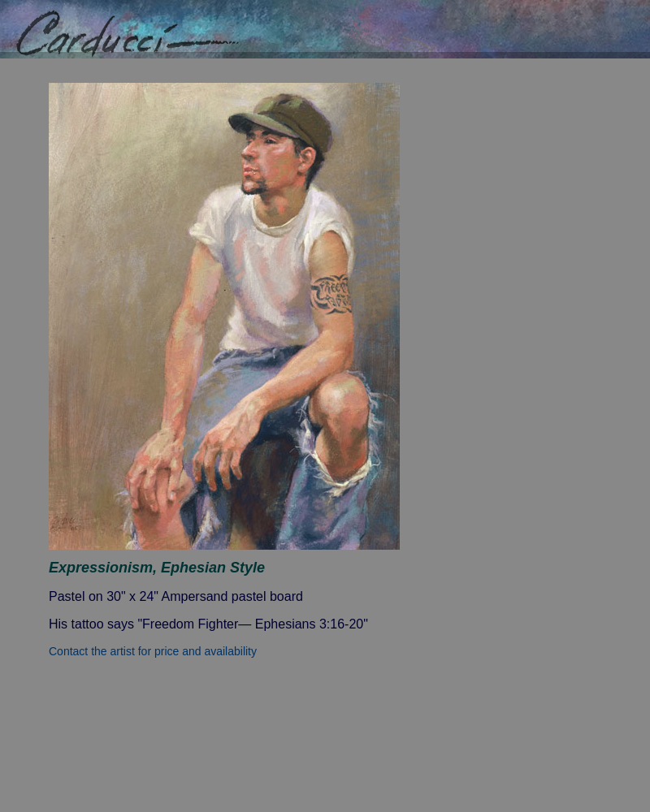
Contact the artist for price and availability (153, 651)
